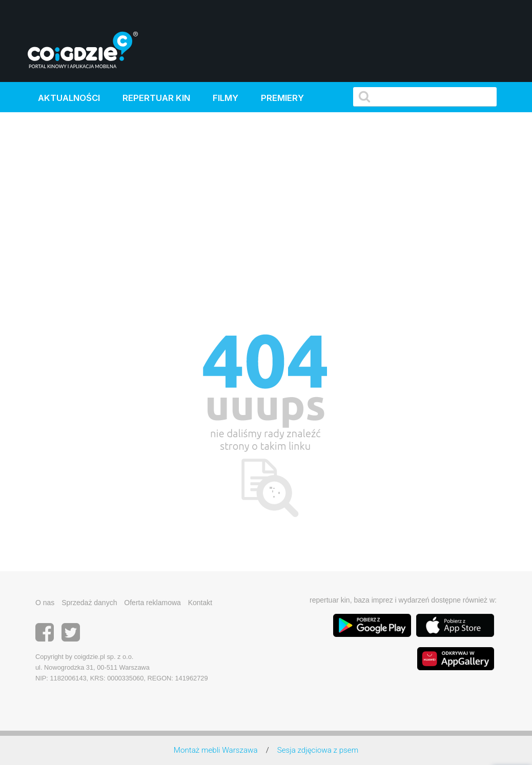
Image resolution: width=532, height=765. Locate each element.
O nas (45, 603)
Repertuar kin (156, 98)
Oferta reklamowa (152, 603)
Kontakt (200, 603)
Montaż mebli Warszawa (216, 750)
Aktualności (69, 98)
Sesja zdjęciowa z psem (318, 750)
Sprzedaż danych (89, 603)
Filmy (226, 98)
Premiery (282, 98)
